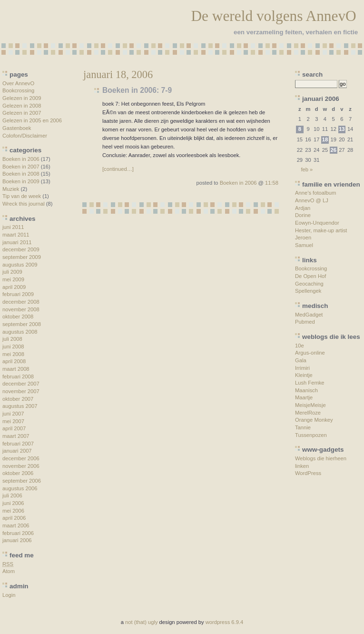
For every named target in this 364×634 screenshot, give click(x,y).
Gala (301, 360)
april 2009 (14, 287)
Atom (9, 571)
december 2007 (21, 384)
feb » (307, 169)
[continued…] (118, 169)
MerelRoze (308, 413)
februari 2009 (18, 294)
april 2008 (14, 361)
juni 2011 (13, 227)
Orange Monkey (314, 420)
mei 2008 (13, 354)
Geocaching (309, 284)
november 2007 (21, 391)
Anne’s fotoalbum (315, 193)
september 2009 (22, 257)
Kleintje (304, 375)
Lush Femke (310, 383)
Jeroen (303, 238)
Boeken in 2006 (21, 159)
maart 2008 (16, 369)
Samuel (304, 245)
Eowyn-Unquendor (317, 223)
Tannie (303, 427)
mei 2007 (13, 421)
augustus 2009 (20, 265)
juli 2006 (12, 495)
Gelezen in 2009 (22, 98)
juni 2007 (13, 414)
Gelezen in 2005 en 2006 (32, 120)
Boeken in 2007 (21, 167)
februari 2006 (18, 533)
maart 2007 (16, 436)
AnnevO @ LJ (312, 200)
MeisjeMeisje (310, 405)
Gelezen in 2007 (22, 113)
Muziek (11, 189)
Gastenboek (17, 128)
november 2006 (21, 466)
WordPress (308, 473)
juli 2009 (12, 272)
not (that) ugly (141, 622)
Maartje (304, 397)
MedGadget (309, 315)
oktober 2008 (18, 317)
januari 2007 (17, 451)
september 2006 (22, 481)
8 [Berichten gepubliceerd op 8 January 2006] (300, 129)
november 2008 (21, 309)
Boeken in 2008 (21, 174)
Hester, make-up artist (321, 230)
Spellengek (308, 291)
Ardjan (303, 208)
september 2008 (22, 324)
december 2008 (21, 302)
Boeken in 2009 (21, 181)
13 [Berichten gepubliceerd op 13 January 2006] (342, 129)
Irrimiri (302, 368)
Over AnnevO (18, 83)
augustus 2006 (20, 488)
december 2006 (21, 458)
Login (9, 595)
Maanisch (306, 390)
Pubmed (305, 322)
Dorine (303, 215)
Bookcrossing (18, 90)
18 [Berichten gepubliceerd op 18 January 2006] (325, 139)
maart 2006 (16, 525)
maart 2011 (16, 235)
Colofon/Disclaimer (25, 136)
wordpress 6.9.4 (225, 622)
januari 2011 (17, 242)
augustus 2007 (20, 406)
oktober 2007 (18, 399)
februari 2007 (18, 444)
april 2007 (14, 428)
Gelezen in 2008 (22, 106)
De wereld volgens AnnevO (273, 16)
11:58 (272, 183)
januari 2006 (17, 540)
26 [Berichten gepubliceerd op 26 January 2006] (333, 150)
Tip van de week (22, 196)
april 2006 (14, 518)
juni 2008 (13, 347)
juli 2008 (12, 339)
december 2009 (21, 249)
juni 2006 (13, 503)
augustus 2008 (20, 332)
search (312, 74)
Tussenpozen (311, 435)
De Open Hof (310, 276)
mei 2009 (13, 279)
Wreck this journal (24, 204)
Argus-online (310, 353)
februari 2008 (18, 376)
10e (300, 346)
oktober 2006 (18, 473)
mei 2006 (13, 511)
